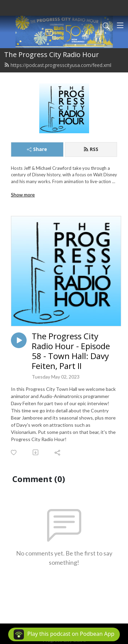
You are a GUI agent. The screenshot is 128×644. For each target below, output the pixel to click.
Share (37, 149)
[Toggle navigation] (120, 25)
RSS (91, 149)
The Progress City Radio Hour (52, 54)
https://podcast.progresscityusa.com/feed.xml (58, 65)
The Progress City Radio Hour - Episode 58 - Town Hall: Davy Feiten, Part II (71, 351)
